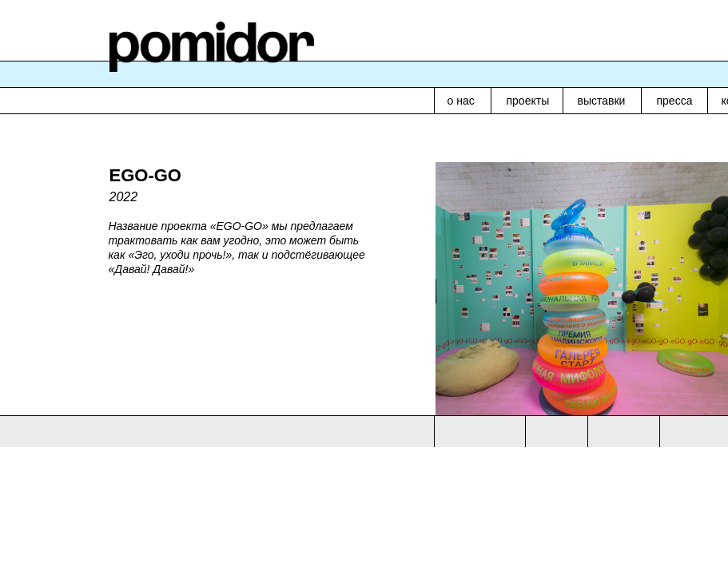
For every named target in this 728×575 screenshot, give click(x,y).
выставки (602, 101)
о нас (461, 101)
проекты (528, 101)
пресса (675, 101)
